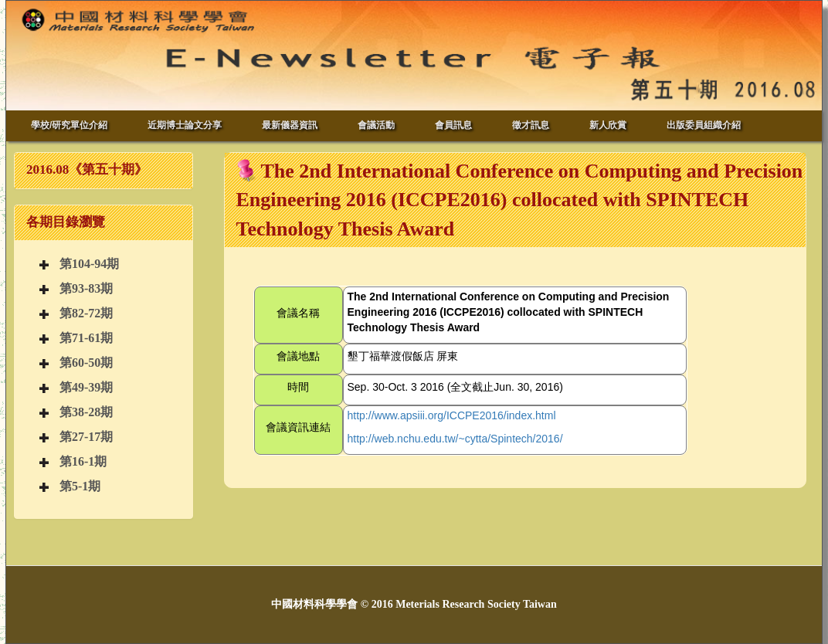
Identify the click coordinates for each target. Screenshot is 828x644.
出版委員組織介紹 (704, 125)
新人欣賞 (608, 125)
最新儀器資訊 (290, 125)
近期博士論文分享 (185, 125)
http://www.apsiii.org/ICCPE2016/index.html (452, 415)
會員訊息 (453, 125)
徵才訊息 (531, 125)
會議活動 (376, 125)
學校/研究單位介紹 (69, 125)
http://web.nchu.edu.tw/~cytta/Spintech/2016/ (455, 439)
